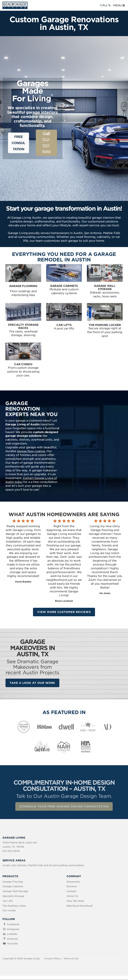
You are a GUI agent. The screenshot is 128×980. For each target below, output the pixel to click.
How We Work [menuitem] (75, 901)
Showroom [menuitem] (73, 882)
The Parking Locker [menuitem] (14, 906)
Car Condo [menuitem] (9, 911)
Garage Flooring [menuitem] (13, 882)
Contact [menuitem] (71, 892)
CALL (106, 5)
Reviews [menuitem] (72, 887)
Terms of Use (71, 959)
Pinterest (12, 939)
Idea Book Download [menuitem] (79, 906)
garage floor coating (31, 451)
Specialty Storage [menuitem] (13, 896)
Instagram (13, 929)
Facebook (13, 925)
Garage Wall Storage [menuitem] (15, 892)
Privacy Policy (52, 959)
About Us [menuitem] (72, 896)
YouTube (12, 944)
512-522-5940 (46, 143)
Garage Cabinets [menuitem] (13, 887)
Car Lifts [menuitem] (8, 901)
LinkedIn (12, 934)
